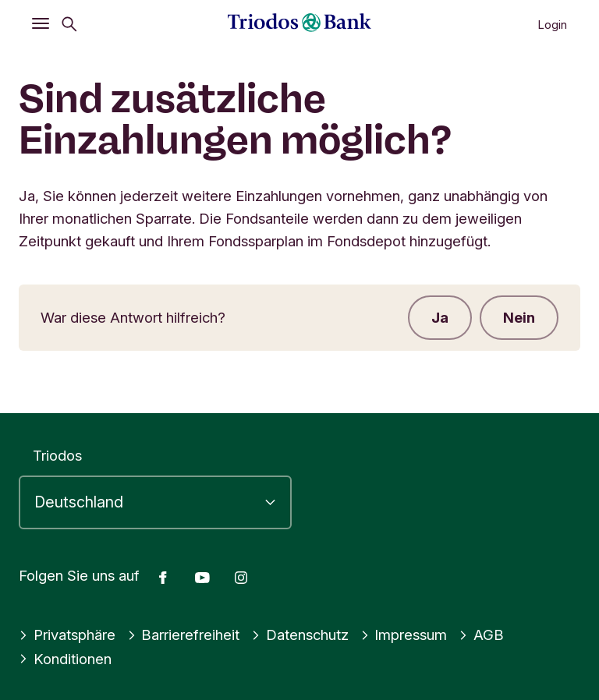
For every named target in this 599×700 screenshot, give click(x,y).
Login (552, 25)
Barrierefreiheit (184, 635)
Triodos (57, 455)
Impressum (404, 635)
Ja (440, 317)
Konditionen (65, 659)
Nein (519, 317)
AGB (481, 635)
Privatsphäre (67, 635)
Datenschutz (300, 635)
